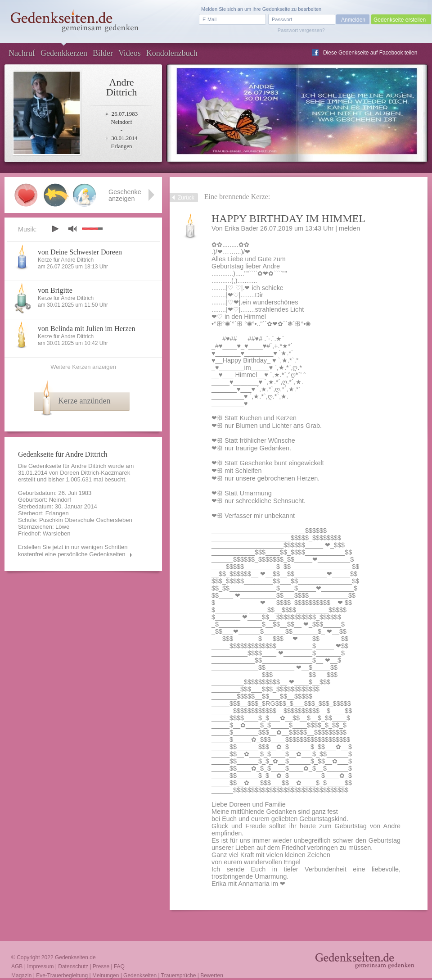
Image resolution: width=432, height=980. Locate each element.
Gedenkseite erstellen (400, 20)
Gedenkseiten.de (75, 957)
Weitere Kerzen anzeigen (83, 367)
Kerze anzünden (84, 401)
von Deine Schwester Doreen (80, 252)
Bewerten (212, 975)
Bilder (103, 53)
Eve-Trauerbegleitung (62, 975)
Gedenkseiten (140, 975)
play (55, 229)
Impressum (40, 966)
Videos (130, 53)
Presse (101, 966)
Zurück (186, 198)
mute (72, 229)
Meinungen (106, 975)
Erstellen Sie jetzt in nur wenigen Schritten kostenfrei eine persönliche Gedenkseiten (73, 551)
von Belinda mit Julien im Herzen (86, 329)
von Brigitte (55, 290)
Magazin (21, 975)
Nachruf (22, 53)
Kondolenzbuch (172, 53)
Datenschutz (73, 966)
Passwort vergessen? (301, 30)
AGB (17, 966)
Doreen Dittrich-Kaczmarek (95, 473)
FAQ (119, 966)
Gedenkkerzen (64, 53)
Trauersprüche (179, 975)
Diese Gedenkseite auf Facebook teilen (370, 53)
